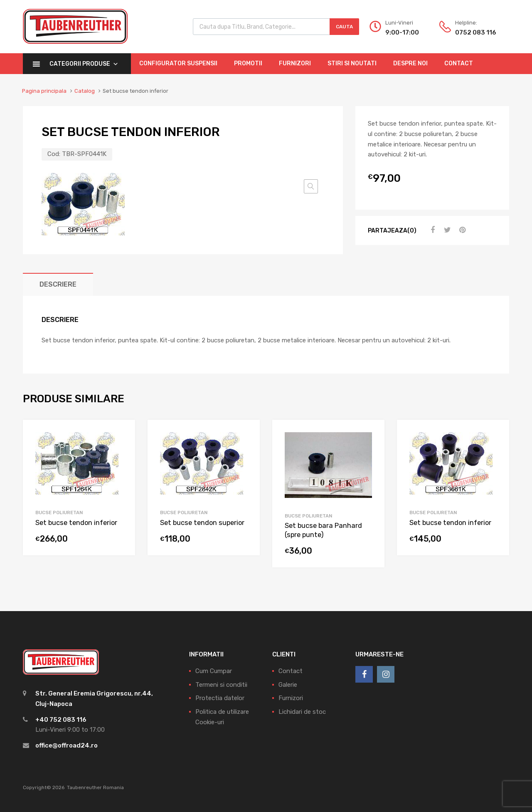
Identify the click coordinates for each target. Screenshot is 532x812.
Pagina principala (44, 91)
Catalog (85, 91)
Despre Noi (410, 63)
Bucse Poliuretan (59, 512)
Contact (459, 63)
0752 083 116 (475, 32)
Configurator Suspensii (178, 63)
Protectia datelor (220, 698)
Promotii (248, 63)
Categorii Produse (84, 64)
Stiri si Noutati (352, 63)
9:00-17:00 (402, 32)
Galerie (288, 685)
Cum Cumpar (214, 671)
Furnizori (295, 63)
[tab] (58, 284)
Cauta (344, 27)
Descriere (58, 284)
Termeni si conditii (221, 685)
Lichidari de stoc (302, 712)
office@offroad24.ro (66, 745)
